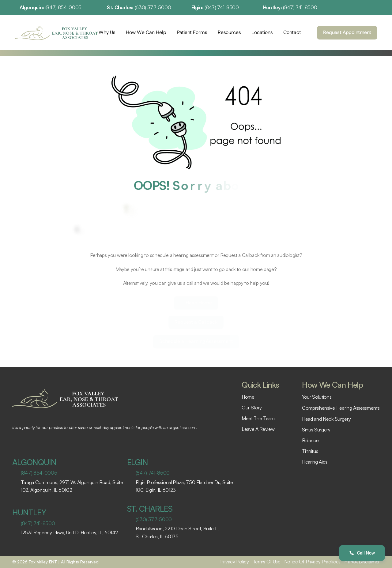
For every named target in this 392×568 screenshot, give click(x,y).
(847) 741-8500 (222, 7)
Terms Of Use (267, 562)
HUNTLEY (29, 512)
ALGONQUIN (34, 462)
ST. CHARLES (150, 509)
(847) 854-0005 (64, 7)
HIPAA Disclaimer (362, 562)
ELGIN (138, 462)
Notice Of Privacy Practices (312, 562)
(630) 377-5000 (153, 7)
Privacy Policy (235, 562)
